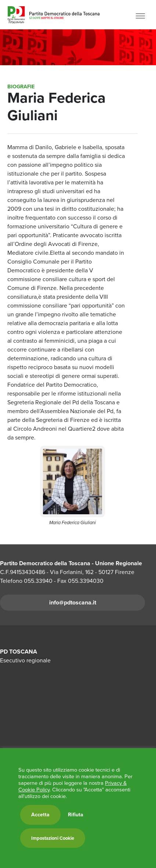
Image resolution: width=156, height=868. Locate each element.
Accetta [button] (40, 815)
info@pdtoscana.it (73, 602)
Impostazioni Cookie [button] (53, 838)
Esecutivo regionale (25, 660)
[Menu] (140, 16)
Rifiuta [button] (76, 815)
